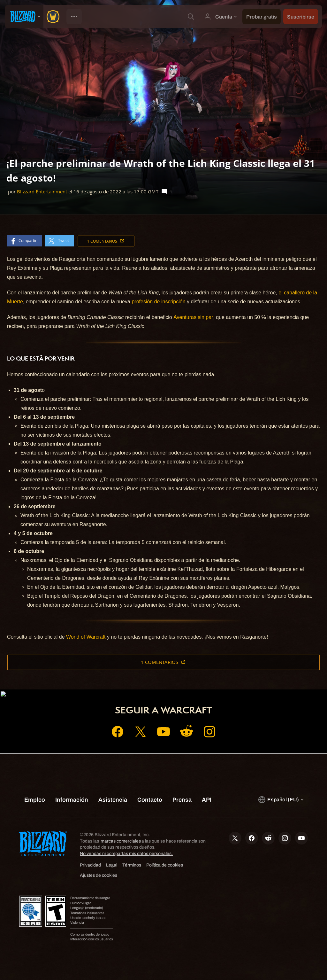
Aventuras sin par (193, 317)
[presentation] (24, 17)
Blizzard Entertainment (42, 192)
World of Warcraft (86, 637)
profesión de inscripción (158, 302)
